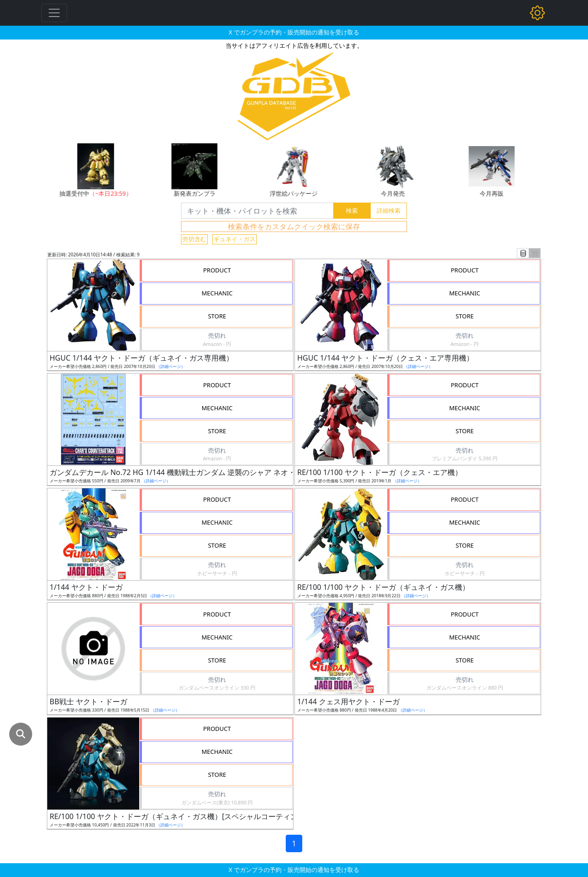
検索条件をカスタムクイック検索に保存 (294, 226)
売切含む (194, 239)
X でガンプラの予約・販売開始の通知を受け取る (294, 32)
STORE (217, 316)
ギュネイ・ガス (235, 239)
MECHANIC (217, 293)
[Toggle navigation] (54, 13)
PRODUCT (217, 270)
